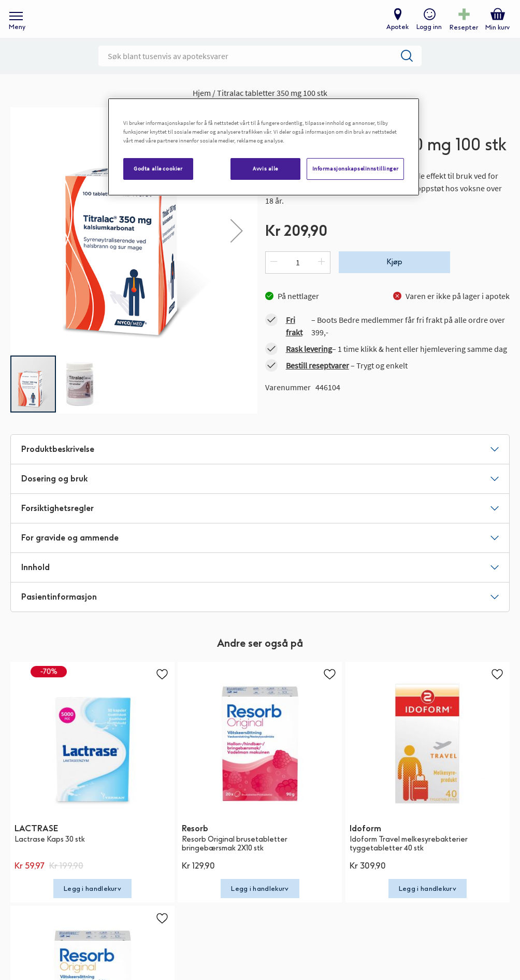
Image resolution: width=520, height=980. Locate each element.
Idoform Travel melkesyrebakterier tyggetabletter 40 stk (409, 858)
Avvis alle (265, 168)
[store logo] (255, 26)
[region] (264, 147)
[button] (237, 245)
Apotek (395, 34)
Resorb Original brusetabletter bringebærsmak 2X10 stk (235, 858)
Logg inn (427, 34)
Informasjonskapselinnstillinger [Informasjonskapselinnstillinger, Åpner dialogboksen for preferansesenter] (356, 168)
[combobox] (260, 70)
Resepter (462, 34)
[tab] (260, 463)
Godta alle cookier (158, 168)
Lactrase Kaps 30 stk (50, 853)
